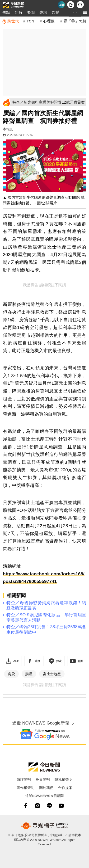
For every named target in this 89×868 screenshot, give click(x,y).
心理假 (49, 21)
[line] (49, 806)
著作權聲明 (26, 788)
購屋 (29, 674)
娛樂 (56, 12)
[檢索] (80, 5)
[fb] (26, 806)
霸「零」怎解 (75, 21)
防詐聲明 (24, 779)
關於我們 (46, 788)
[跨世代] (10, 21)
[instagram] (37, 806)
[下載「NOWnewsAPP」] (12, 661)
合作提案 (65, 788)
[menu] (85, 12)
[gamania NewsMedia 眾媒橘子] (45, 826)
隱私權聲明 (63, 779)
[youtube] (61, 806)
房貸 (11, 674)
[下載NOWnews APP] (71, 5)
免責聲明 (43, 779)
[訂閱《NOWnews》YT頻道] (77, 661)
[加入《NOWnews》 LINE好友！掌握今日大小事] (55, 661)
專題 (43, 12)
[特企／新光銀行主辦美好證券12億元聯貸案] (48, 102)
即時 (19, 12)
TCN (30, 21)
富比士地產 (52, 674)
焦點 (6, 12)
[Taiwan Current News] (61, 5)
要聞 (31, 12)
